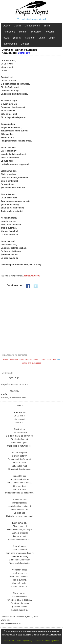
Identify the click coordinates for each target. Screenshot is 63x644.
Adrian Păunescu (32, 276)
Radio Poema (10, 44)
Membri (23, 32)
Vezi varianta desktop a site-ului (32, 19)
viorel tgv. (24, 53)
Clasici (17, 26)
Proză (6, 38)
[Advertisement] (32, 320)
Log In (52, 38)
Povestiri (49, 32)
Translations (9, 32)
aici (58, 360)
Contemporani (32, 26)
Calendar (30, 38)
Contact (25, 44)
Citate (42, 38)
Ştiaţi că (17, 38)
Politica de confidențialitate (47, 641)
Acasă (7, 26)
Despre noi (9, 641)
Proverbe (36, 32)
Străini (47, 26)
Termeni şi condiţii (24, 641)
